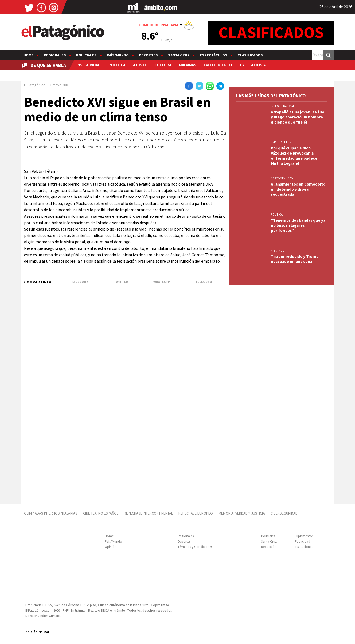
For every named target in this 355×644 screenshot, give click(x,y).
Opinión (111, 547)
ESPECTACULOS (281, 142)
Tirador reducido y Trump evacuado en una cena (295, 259)
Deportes (148, 55)
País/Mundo (118, 55)
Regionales (55, 55)
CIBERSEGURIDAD (284, 513)
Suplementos (304, 536)
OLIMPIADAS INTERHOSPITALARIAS (51, 513)
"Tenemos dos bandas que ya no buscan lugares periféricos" (298, 225)
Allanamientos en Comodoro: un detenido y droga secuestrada (298, 189)
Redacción (269, 547)
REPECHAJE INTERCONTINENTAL (148, 513)
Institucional (304, 547)
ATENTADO (278, 251)
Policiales (86, 55)
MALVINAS (188, 65)
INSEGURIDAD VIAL (283, 106)
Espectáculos (214, 55)
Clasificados (250, 55)
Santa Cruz (179, 55)
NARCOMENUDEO (282, 178)
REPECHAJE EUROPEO (196, 513)
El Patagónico (35, 85)
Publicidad (302, 541)
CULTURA (163, 65)
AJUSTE (140, 65)
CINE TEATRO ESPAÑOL (101, 513)
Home (29, 55)
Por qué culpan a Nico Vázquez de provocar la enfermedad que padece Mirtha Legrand (294, 156)
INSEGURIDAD (89, 65)
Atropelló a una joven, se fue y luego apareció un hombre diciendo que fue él (298, 117)
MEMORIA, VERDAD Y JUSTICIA (242, 513)
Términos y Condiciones (195, 547)
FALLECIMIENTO (218, 65)
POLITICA (117, 65)
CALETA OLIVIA (253, 65)
